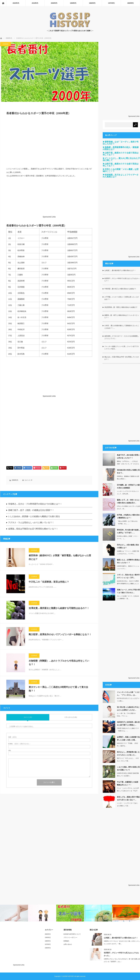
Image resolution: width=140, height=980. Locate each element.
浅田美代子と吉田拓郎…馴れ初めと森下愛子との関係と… (128, 724)
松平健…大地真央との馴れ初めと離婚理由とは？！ (128, 516)
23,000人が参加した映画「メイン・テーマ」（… (128, 537)
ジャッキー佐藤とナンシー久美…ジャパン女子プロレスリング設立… (122, 348)
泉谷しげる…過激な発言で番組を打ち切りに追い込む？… (128, 798)
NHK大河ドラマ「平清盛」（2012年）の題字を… (128, 745)
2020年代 (16, 3)
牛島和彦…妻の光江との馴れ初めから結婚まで (120, 289)
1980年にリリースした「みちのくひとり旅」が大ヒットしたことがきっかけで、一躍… (122, 942)
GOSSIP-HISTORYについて (72, 934)
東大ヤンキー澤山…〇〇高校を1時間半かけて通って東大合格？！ (58, 689)
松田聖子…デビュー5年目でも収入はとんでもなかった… (121, 954)
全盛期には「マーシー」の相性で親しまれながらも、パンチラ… (128, 552)
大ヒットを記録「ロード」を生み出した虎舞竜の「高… (128, 597)
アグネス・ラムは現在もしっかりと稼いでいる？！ (31, 522)
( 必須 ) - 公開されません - (19, 744)
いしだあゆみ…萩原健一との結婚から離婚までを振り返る (34, 516)
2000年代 (54, 3)
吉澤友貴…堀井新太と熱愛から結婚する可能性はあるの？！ (59, 608)
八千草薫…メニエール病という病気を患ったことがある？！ (122, 298)
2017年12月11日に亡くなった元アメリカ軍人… (128, 700)
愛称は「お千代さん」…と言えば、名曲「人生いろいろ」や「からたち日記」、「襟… (128, 464)
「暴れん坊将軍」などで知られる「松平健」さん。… (127, 522)
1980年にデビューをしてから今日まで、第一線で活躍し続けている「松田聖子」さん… (122, 960)
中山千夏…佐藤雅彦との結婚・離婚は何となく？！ (128, 783)
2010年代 (35, 3)
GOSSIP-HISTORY (68, 976)
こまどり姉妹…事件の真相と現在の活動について (128, 768)
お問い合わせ (68, 944)
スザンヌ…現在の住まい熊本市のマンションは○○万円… (128, 576)
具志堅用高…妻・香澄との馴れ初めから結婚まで (121, 307)
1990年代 (73, 3)
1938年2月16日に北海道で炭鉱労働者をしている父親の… (128, 774)
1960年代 (130, 3)
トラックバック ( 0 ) (71, 717)
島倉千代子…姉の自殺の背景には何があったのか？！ (128, 456)
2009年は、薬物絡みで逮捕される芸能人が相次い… (128, 478)
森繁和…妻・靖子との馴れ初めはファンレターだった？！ (122, 316)
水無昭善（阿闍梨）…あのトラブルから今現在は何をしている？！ (59, 663)
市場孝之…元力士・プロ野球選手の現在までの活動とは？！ (35, 504)
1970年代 (111, 3)
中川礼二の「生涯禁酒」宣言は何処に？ (49, 582)
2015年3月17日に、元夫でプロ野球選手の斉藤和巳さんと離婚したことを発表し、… (128, 584)
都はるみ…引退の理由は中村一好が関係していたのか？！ (122, 358)
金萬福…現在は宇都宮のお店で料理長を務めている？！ (33, 529)
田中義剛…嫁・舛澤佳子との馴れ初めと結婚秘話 (128, 486)
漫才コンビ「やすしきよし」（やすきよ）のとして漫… (128, 760)
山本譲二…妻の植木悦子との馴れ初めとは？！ (120, 270)
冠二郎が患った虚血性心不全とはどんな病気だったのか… (128, 709)
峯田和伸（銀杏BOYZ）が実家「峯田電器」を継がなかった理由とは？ (60, 557)
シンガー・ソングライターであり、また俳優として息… (128, 804)
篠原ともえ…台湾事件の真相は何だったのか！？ (128, 561)
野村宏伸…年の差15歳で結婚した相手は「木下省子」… (128, 531)
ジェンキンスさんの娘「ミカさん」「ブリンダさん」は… (128, 694)
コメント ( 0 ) (28, 717)
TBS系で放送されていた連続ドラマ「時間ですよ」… (128, 730)
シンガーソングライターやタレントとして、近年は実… (128, 493)
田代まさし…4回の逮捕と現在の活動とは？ (128, 546)
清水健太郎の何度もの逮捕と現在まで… (128, 471)
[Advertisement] (49, 143)
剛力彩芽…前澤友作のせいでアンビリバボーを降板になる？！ (60, 634)
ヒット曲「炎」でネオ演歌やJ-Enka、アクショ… (126, 715)
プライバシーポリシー (70, 937)
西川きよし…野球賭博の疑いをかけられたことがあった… (128, 753)
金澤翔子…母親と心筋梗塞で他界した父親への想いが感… (128, 738)
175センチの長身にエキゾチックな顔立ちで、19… (128, 508)
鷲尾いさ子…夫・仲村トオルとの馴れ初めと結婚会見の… (128, 501)
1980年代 (92, 3)
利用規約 (66, 941)
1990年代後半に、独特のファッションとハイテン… (128, 567)
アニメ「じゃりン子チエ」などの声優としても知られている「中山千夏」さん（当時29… (128, 791)
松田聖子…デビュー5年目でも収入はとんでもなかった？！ (122, 280)
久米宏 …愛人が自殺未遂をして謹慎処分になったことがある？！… (122, 327)
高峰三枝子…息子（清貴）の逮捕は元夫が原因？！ (31, 510)
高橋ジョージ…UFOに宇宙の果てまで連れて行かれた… (128, 591)
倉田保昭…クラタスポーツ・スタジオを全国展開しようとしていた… (122, 337)
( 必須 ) (12, 737)
